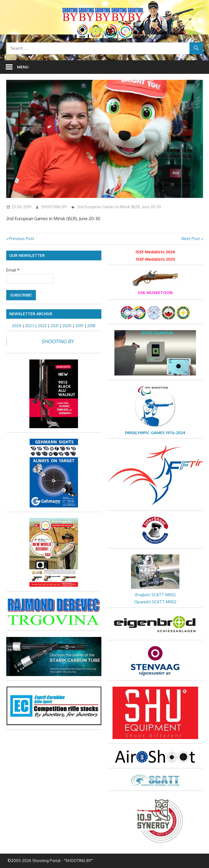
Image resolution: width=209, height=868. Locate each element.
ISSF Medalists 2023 (155, 259)
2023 (29, 326)
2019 (79, 326)
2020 (67, 326)
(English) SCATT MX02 (155, 595)
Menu (23, 67)
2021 (54, 326)
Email (13, 270)
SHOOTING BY (54, 207)
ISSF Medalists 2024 (155, 252)
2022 (42, 326)
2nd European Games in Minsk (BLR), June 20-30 (119, 207)
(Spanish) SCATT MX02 (155, 602)
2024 (17, 326)
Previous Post (21, 239)
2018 (91, 326)
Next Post (191, 239)
